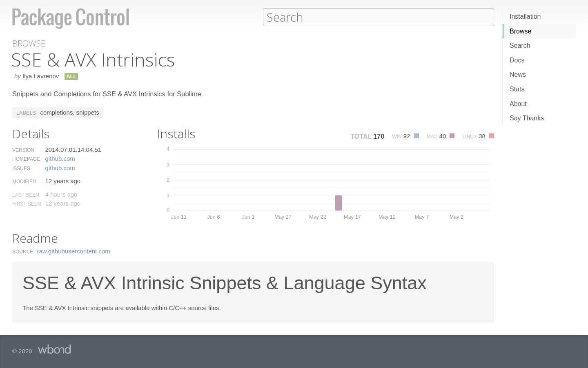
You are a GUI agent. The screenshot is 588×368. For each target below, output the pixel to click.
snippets (88, 112)
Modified (24, 181)
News (518, 74)
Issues (21, 168)
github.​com (60, 158)
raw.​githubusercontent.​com (74, 251)
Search (520, 45)
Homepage (26, 159)
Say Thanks (527, 118)
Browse (520, 31)
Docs (517, 60)
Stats (517, 89)
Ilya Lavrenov (41, 76)
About (518, 104)
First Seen (27, 204)
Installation (525, 17)
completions (56, 112)
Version (23, 150)
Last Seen (26, 195)
